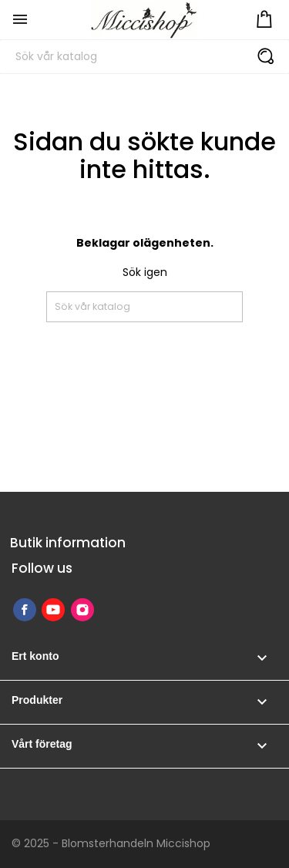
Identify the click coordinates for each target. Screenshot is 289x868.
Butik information (68, 543)
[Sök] (144, 57)
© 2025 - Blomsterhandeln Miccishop (111, 843)
